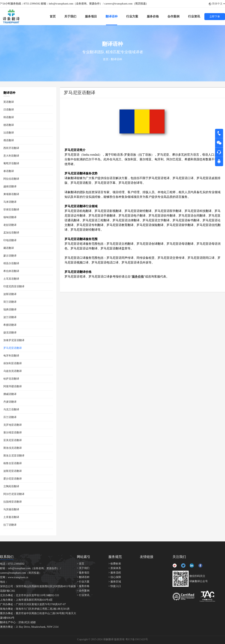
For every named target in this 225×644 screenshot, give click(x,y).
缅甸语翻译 (10, 217)
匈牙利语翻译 (11, 356)
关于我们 (70, 16)
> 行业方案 (83, 582)
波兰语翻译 (10, 317)
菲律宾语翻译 (11, 210)
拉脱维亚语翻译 (13, 502)
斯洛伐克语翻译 (13, 448)
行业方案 (132, 16)
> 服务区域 (115, 582)
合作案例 (173, 16)
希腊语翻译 (10, 325)
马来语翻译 (10, 202)
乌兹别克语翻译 (13, 371)
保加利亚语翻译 (13, 363)
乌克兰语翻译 (11, 409)
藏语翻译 (9, 248)
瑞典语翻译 (10, 310)
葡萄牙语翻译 (11, 163)
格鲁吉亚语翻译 (13, 463)
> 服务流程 (115, 573)
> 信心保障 (115, 577)
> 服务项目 (83, 573)
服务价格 (153, 16)
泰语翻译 (9, 171)
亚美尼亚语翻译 (13, 440)
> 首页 (81, 564)
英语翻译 (9, 102)
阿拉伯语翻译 (11, 179)
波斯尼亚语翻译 (13, 471)
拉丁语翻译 (10, 525)
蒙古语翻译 (10, 256)
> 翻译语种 (83, 577)
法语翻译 (9, 133)
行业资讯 (194, 16)
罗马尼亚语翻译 (13, 348)
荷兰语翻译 (10, 302)
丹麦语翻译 (10, 402)
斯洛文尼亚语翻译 (14, 456)
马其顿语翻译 (11, 509)
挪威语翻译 (10, 394)
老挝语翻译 (10, 225)
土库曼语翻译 (11, 517)
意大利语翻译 (11, 156)
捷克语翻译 (10, 333)
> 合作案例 (83, 591)
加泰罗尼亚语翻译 (14, 340)
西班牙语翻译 (11, 148)
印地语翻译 (10, 240)
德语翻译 (9, 125)
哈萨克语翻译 (11, 379)
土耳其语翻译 (11, 279)
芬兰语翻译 (10, 417)
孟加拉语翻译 (11, 233)
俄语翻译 (9, 140)
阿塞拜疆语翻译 (13, 386)
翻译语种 (112, 16)
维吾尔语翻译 (11, 263)
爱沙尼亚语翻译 (13, 479)
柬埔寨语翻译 (11, 194)
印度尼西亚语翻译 (14, 286)
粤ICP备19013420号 (137, 639)
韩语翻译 (9, 117)
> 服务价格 (83, 586)
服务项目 (91, 16)
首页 (53, 16)
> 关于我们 (83, 568)
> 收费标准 (115, 564)
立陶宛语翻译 (11, 486)
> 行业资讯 (83, 595)
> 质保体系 (115, 568)
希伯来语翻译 (11, 271)
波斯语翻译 (10, 294)
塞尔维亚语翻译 (13, 433)
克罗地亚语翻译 (13, 425)
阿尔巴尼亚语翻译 (14, 494)
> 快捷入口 (115, 586)
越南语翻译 (10, 187)
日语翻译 (9, 110)
